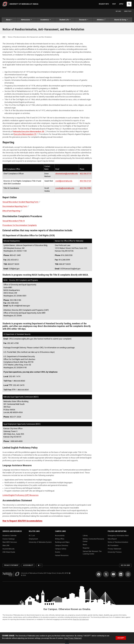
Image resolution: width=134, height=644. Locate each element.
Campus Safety (61, 549)
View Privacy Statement (73, 639)
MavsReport (112, 539)
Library (85, 536)
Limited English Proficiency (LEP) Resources (21, 496)
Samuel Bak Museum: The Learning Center (92, 553)
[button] (9, 20)
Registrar (86, 548)
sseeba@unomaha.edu (65, 189)
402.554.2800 (125, 566)
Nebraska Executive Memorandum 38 (29, 132)
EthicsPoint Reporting (11, 211)
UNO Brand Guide (9, 552)
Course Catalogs (9, 539)
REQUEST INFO (104, 4)
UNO (4, 37)
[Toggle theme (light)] (39, 566)
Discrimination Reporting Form (15, 207)
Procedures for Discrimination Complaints (20, 226)
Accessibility (60, 536)
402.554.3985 (85, 189)
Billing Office (60, 539)
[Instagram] (128, 575)
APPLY (121, 4)
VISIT (114, 4)
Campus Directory (62, 546)
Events (58, 552)
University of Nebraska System (40, 543)
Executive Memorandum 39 (25, 135)
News (85, 545)
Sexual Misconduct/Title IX (14, 221)
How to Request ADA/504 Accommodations (22, 521)
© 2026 (24, 576)
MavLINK (6, 546)
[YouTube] (113, 575)
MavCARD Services (10, 543)
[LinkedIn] (121, 575)
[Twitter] (106, 575)
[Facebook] (99, 575)
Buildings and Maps (62, 543)
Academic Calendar (10, 536)
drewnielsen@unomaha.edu (67, 174)
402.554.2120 (85, 181)
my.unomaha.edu (8, 549)
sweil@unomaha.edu (64, 181)
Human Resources (62, 556)
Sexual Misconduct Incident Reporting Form (20, 202)
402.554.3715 (85, 174)
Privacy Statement (114, 549)
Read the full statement (81, 620)
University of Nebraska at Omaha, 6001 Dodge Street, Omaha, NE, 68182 (46, 574)
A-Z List (32, 536)
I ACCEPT (121, 638)
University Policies (115, 552)
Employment (33, 539)
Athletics (100, 20)
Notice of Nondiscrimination (118, 543)
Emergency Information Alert (118, 536)
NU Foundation (113, 546)
